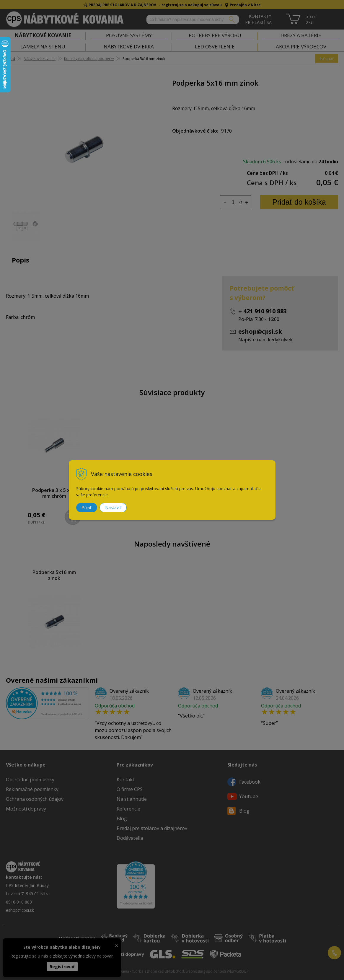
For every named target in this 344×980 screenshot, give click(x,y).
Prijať (87, 508)
